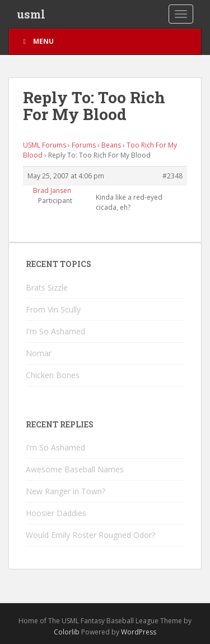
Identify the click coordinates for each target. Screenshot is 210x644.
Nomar (39, 353)
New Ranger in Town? (66, 491)
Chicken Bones (53, 375)
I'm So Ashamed (55, 331)
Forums (84, 145)
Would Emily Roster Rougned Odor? (90, 535)
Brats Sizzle (47, 287)
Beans (111, 145)
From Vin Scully (53, 309)
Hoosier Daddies (56, 513)
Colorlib (67, 632)
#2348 (172, 176)
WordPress (139, 632)
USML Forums (45, 145)
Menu (37, 41)
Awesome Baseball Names (75, 469)
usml (31, 14)
